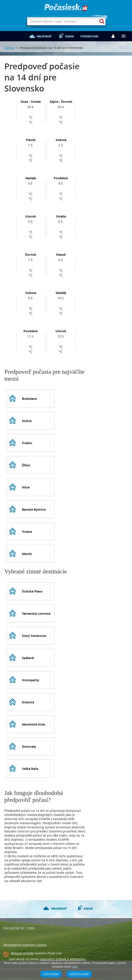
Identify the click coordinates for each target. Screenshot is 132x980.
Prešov (27, 443)
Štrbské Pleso (32, 591)
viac (74, 967)
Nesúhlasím (79, 974)
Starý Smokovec (34, 636)
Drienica (28, 702)
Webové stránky (22, 953)
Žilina (26, 465)
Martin (27, 554)
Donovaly (29, 747)
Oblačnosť (44, 36)
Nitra (26, 487)
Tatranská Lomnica (36, 614)
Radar (69, 36)
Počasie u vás (89, 36)
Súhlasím (51, 974)
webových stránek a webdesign (63, 959)
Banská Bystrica (34, 509)
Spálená (28, 658)
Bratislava (29, 399)
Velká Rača (30, 769)
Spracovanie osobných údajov (25, 945)
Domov (9, 48)
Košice (27, 421)
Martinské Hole (33, 724)
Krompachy (31, 680)
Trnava (27, 532)
